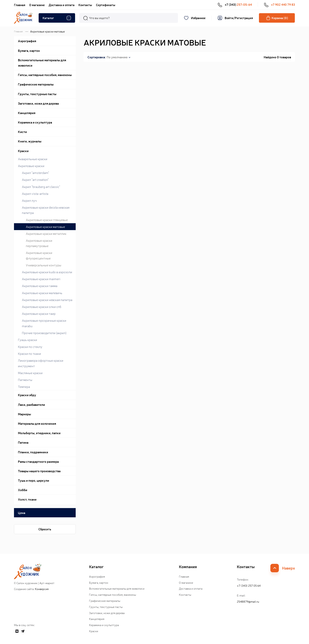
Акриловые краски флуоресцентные (39, 255)
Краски (94, 631)
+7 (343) (235, 5)
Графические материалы (105, 601)
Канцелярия (97, 619)
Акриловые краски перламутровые (39, 243)
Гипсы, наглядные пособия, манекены (113, 595)
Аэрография (97, 576)
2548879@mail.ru (248, 601)
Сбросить (45, 529)
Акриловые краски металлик (46, 233)
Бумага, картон (99, 583)
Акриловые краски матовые (45, 227)
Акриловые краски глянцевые (47, 220)
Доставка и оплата (62, 5)
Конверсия (42, 589)
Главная (20, 5)
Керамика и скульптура (104, 625)
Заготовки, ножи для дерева (107, 613)
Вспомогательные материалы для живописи (117, 588)
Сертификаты (106, 5)
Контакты (85, 5)
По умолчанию (117, 57)
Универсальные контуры (44, 265)
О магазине (37, 5)
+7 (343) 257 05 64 (249, 585)
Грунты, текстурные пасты (106, 607)
